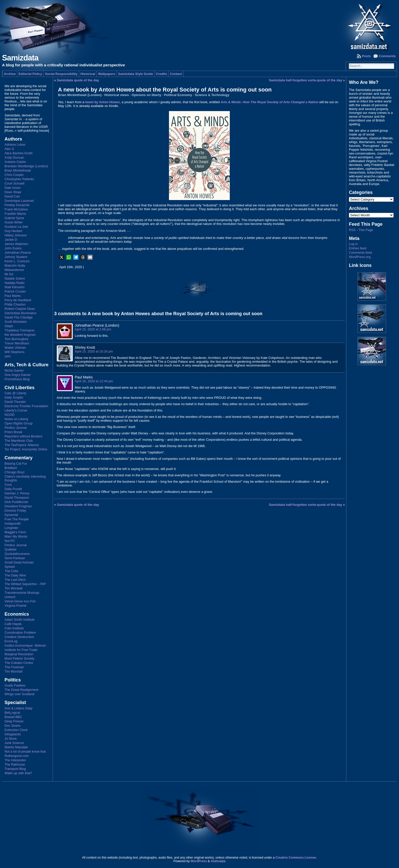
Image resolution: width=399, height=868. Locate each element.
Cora (8, 485)
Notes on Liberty (16, 419)
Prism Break (13, 432)
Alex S (9, 149)
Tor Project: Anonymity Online (26, 449)
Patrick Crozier (15, 291)
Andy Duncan (14, 157)
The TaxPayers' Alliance (22, 445)
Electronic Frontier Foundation (26, 406)
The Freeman (14, 667)
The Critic (12, 571)
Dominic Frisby (15, 511)
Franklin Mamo (15, 214)
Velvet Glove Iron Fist (20, 601)
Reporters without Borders (24, 436)
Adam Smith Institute (20, 620)
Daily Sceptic (14, 397)
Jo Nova (11, 738)
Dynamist (11, 515)
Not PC (10, 541)
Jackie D (11, 240)
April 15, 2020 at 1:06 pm (93, 329)
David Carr (12, 196)
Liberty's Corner (16, 410)
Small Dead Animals (19, 562)
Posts (366, 56)
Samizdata (20, 58)
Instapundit (13, 523)
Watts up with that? (18, 773)
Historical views (117, 95)
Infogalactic (13, 734)
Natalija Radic (15, 283)
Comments (387, 56)
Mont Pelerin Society (19, 658)
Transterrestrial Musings (22, 593)
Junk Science (14, 743)
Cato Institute (14, 628)
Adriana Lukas (15, 144)
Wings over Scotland (19, 694)
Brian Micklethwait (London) (80, 95)
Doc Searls (13, 726)
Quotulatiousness (17, 554)
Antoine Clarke (15, 162)
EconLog (11, 641)
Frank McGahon (16, 209)
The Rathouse (15, 764)
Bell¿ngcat (12, 713)
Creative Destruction (19, 637)
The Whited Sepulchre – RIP (25, 584)
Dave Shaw (13, 192)
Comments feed (360, 253)
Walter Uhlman (15, 348)
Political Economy (178, 95)
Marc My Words (16, 536)
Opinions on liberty (146, 95)
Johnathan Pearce (18, 253)
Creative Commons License (296, 858)
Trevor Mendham (17, 343)
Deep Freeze (14, 721)
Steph (9, 326)
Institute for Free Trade (21, 650)
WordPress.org (360, 257)
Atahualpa (218, 861)
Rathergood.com (17, 756)
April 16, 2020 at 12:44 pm (94, 381)
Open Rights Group (19, 423)
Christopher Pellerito (19, 179)
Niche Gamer (14, 370)
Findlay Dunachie (17, 205)
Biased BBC (13, 717)
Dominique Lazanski (19, 201)
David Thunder (15, 402)
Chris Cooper (14, 175)
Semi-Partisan (15, 558)
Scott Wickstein (16, 322)
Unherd (10, 597)
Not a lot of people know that (25, 751)
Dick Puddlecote (16, 502)
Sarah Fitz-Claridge (19, 317)
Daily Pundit (13, 489)
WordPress (199, 861)
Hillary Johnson (16, 235)
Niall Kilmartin (15, 287)
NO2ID (10, 415)
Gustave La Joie (16, 227)
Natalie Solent (15, 278)
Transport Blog (15, 769)
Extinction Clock (16, 730)
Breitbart (11, 468)
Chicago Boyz (15, 472)
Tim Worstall (13, 588)
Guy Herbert (13, 231)
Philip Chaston (15, 304)
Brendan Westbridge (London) (26, 166)
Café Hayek (13, 624)
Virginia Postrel (16, 606)
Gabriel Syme (15, 218)
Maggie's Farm (15, 532)
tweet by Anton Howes (103, 102)
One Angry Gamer (18, 375)
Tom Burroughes (17, 339)
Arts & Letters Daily (19, 708)
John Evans (13, 248)
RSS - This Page (361, 230)
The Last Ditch (15, 580)
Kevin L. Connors (17, 261)
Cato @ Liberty (16, 393)
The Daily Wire (15, 575)
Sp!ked (10, 567)
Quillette (11, 549)
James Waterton (16, 244)
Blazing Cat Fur (16, 463)
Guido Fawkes (15, 685)
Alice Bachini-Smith (19, 153)
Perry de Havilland (18, 300)
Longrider (11, 528)
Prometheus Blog (17, 379)
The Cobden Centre (19, 663)
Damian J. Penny (17, 493)
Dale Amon (13, 188)
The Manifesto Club (19, 441)
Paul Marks (13, 296)
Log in (353, 244)
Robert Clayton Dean (20, 309)
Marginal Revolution (19, 654)
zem (8, 356)
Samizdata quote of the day (78, 80)
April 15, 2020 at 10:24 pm (94, 351)
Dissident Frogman (18, 506)
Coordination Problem (20, 633)
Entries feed (358, 248)
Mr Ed (9, 274)
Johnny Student (16, 257)
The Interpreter (15, 760)
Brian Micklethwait (18, 170)
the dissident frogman (20, 335)
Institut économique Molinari (25, 645)
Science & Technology (212, 95)
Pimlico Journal (16, 428)
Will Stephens (15, 352)
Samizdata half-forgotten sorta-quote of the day (306, 80)
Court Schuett (15, 183)
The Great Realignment (22, 690)
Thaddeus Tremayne (19, 330)
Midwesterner (14, 270)
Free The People (17, 519)
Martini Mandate (16, 747)
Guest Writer (14, 222)
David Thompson (17, 498)
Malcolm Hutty (15, 265)
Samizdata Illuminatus (20, 313)
